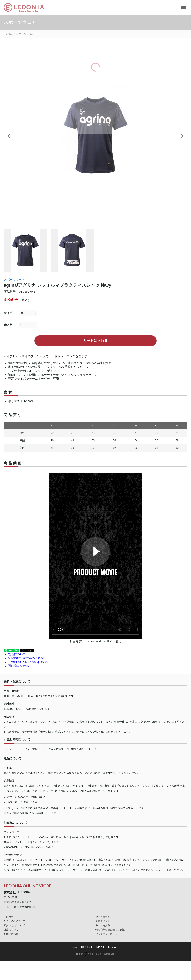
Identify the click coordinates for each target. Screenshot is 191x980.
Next (182, 136)
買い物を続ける (18, 666)
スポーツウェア (14, 280)
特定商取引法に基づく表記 (26, 658)
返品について (17, 654)
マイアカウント (104, 917)
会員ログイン (103, 921)
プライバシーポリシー (108, 934)
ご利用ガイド (11, 917)
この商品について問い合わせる (29, 662)
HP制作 (95, 954)
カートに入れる (95, 341)
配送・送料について (15, 921)
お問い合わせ (11, 934)
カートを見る (103, 925)
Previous (9, 136)
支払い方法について (15, 925)
